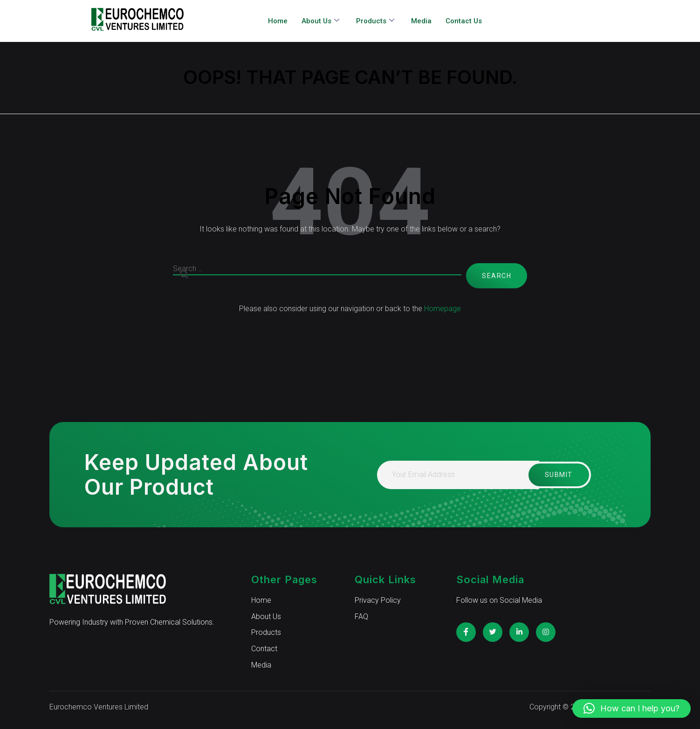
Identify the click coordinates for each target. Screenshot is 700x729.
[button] (631, 709)
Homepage (443, 309)
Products (375, 21)
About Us (320, 21)
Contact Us (464, 21)
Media (421, 21)
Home (278, 21)
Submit (556, 475)
